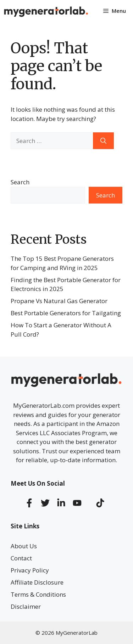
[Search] (103, 141)
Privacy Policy (30, 570)
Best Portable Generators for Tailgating (66, 313)
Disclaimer (26, 606)
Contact (21, 558)
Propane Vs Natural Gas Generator (59, 301)
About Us (24, 546)
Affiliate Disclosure (37, 582)
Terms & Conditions (38, 594)
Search (20, 182)
